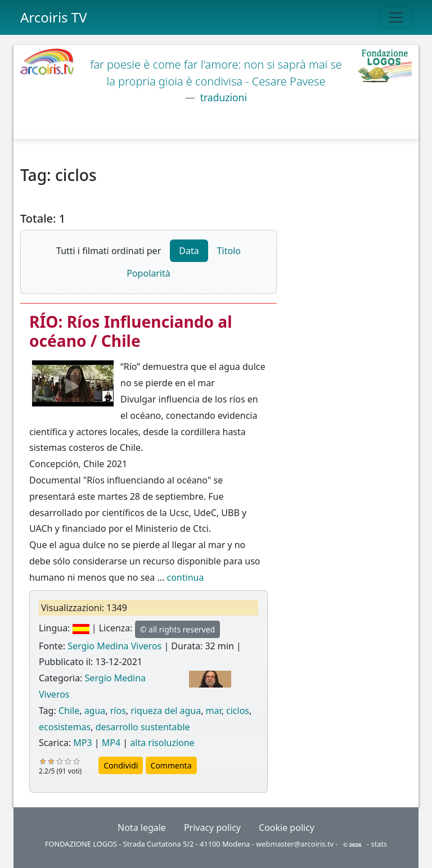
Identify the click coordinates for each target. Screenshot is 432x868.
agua (95, 711)
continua (185, 577)
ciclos (238, 711)
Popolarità (148, 273)
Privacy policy (212, 828)
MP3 (82, 743)
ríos (118, 711)
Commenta (171, 765)
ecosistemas (65, 727)
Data (189, 251)
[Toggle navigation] (396, 17)
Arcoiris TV (54, 17)
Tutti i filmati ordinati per (109, 251)
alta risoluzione (162, 743)
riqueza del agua (166, 711)
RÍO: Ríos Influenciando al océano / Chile (131, 331)
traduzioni (222, 97)
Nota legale (142, 828)
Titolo (229, 251)
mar (214, 711)
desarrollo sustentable (143, 727)
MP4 (111, 743)
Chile (69, 711)
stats (379, 844)
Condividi (121, 765)
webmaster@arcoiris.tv (295, 844)
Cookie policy (287, 828)
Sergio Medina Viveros (114, 646)
